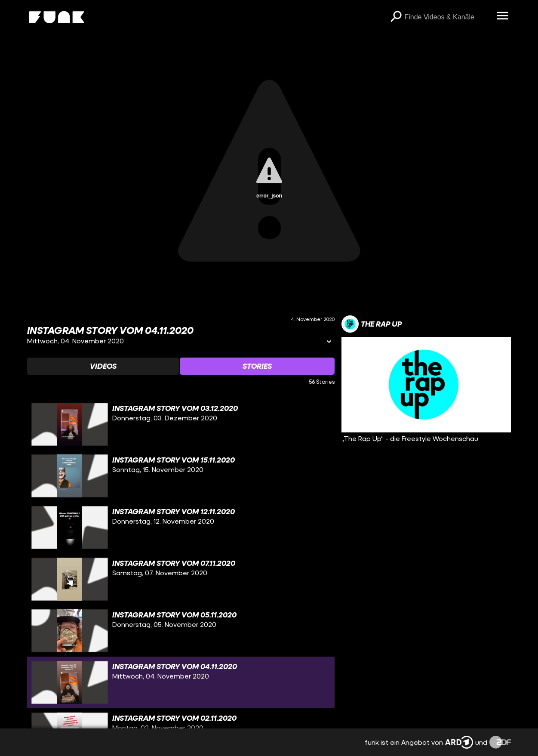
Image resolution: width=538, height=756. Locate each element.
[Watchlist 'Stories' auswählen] (257, 366)
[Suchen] (396, 17)
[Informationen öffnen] (329, 342)
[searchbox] (447, 17)
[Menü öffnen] (502, 16)
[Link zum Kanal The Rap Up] (372, 324)
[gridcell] (181, 424)
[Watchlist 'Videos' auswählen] (103, 366)
